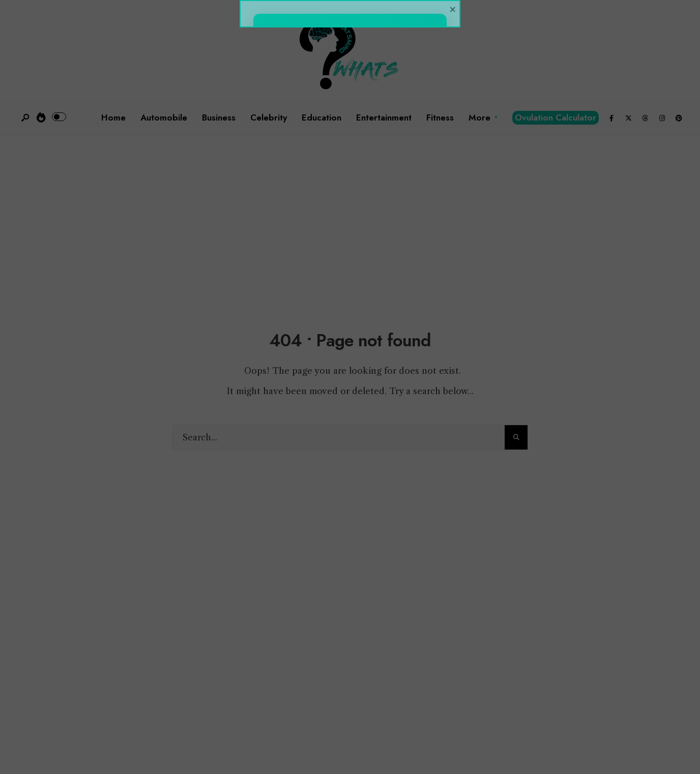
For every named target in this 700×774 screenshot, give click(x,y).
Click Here (350, 475)
